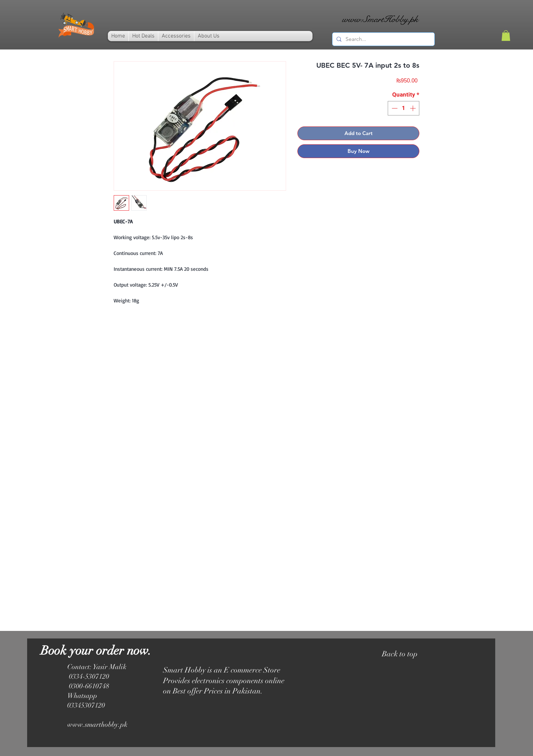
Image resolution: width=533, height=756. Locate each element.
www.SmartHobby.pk (380, 19)
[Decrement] (394, 108)
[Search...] (383, 39)
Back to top (400, 654)
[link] (506, 36)
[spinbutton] (404, 108)
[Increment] (413, 108)
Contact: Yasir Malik (97, 667)
